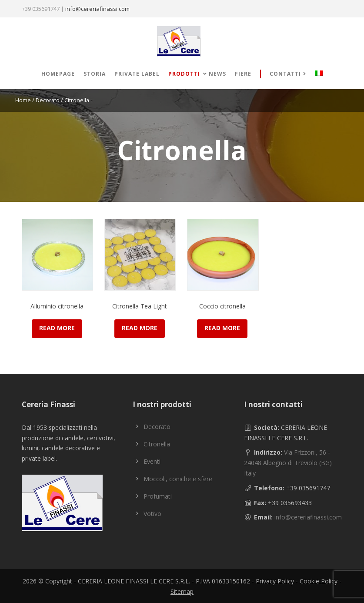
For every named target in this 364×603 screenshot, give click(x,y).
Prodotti (184, 74)
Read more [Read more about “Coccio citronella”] (222, 328)
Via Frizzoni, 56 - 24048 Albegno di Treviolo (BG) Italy (288, 463)
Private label (137, 74)
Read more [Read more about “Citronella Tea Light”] (140, 328)
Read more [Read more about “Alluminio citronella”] (57, 328)
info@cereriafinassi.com (97, 9)
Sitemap (182, 591)
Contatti (285, 74)
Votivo (152, 514)
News (217, 74)
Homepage (58, 74)
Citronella (157, 444)
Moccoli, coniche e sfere (178, 479)
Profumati (158, 496)
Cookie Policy (319, 581)
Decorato (48, 100)
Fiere (243, 74)
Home (23, 100)
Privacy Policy (275, 581)
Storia (95, 74)
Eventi (152, 461)
